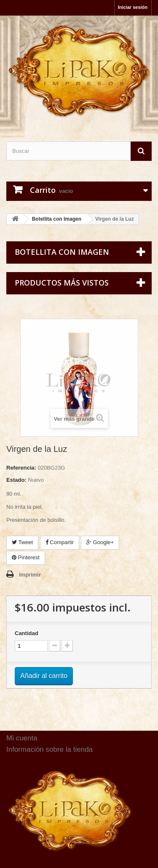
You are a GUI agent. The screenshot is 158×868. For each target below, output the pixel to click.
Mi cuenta (22, 738)
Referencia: (21, 468)
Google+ (100, 542)
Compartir (60, 542)
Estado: (16, 480)
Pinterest (26, 557)
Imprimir (30, 575)
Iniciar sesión (133, 7)
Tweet (22, 542)
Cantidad (27, 633)
